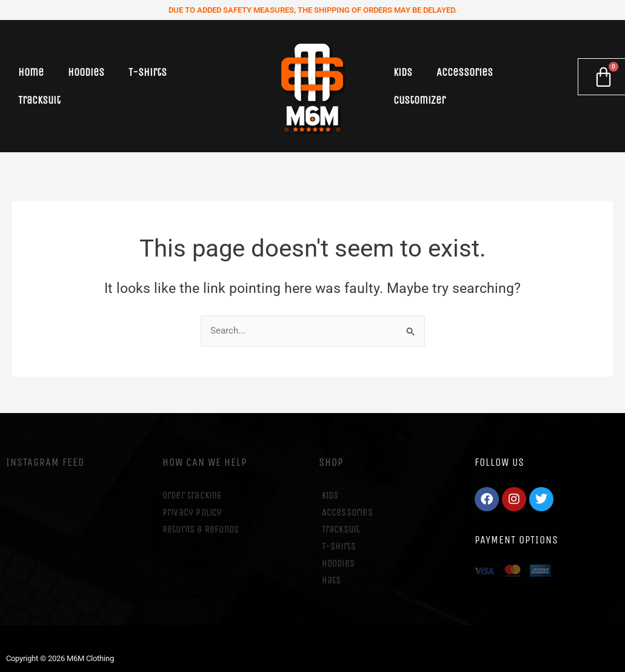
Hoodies (86, 72)
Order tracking (192, 495)
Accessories (465, 72)
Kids (403, 72)
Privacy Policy (192, 512)
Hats (332, 580)
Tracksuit (39, 100)
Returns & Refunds (201, 529)
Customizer (419, 100)
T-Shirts (148, 72)
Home (31, 72)
